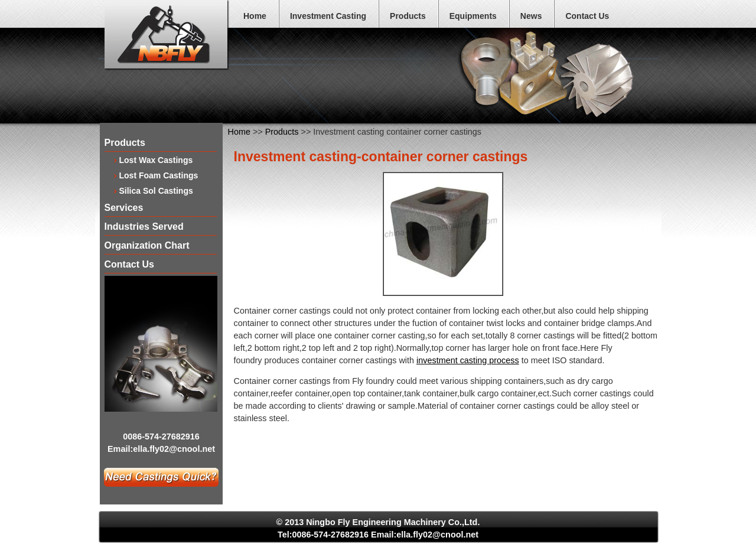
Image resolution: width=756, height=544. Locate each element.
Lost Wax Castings (156, 160)
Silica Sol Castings (156, 190)
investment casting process (468, 360)
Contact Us (587, 16)
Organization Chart (147, 246)
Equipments (473, 16)
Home (255, 16)
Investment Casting (328, 16)
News (531, 16)
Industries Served (144, 227)
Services (124, 208)
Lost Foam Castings (159, 175)
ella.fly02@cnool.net (174, 449)
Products (408, 16)
